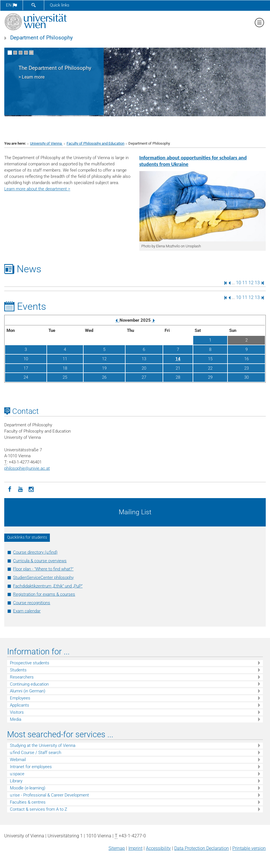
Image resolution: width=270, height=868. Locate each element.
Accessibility (158, 848)
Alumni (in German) (28, 691)
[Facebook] (10, 489)
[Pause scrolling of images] (31, 53)
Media (16, 719)
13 (257, 283)
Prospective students (30, 663)
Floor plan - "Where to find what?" (43, 569)
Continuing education (29, 684)
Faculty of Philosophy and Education (95, 143)
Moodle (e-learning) (28, 788)
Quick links (60, 5)
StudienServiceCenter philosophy (43, 578)
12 (251, 283)
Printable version (249, 848)
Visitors (17, 712)
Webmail (18, 760)
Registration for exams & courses (44, 594)
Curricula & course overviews (40, 561)
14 (178, 359)
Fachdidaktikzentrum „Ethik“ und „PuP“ (48, 586)
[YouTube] (20, 489)
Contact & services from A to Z (39, 809)
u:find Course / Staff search (36, 753)
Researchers (22, 677)
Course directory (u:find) (35, 552)
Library (16, 781)
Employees (20, 698)
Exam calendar (27, 611)
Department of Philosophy (42, 38)
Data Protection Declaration (202, 848)
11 (245, 283)
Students (18, 670)
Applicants (20, 705)
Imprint (135, 848)
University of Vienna (46, 143)
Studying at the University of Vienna (43, 745)
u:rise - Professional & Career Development (49, 795)
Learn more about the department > (37, 189)
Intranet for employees (31, 767)
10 (239, 283)
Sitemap (117, 848)
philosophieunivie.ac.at (27, 468)
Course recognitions (32, 603)
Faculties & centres (28, 802)
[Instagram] (31, 489)
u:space (17, 774)
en (11, 5)
